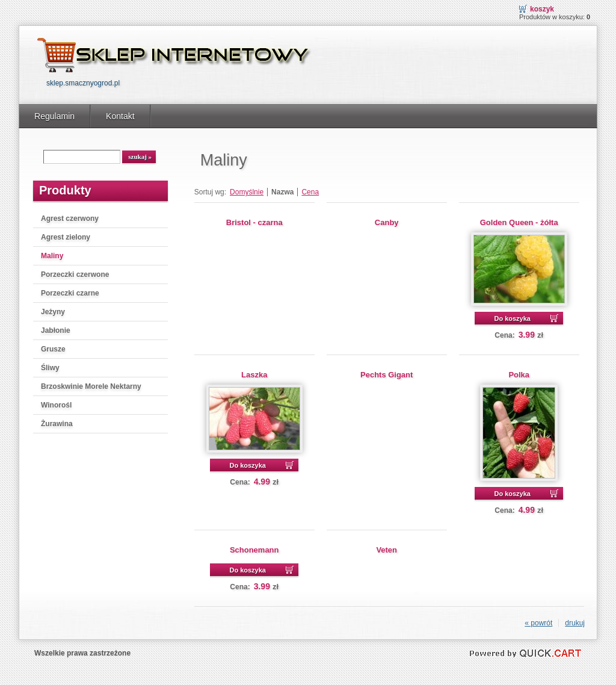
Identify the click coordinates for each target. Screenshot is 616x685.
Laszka (254, 375)
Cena (310, 192)
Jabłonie (56, 330)
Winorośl (56, 405)
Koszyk (542, 9)
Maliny (52, 256)
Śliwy (50, 368)
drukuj (575, 623)
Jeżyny (53, 312)
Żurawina (57, 424)
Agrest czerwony (70, 219)
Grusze (53, 349)
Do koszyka (512, 318)
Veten (387, 550)
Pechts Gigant (387, 375)
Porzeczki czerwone (75, 274)
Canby (387, 222)
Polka (519, 375)
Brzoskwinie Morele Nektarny (91, 386)
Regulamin (54, 116)
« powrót (538, 623)
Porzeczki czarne (70, 293)
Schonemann (254, 550)
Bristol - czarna (254, 222)
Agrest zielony (66, 237)
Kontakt (120, 116)
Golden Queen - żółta (519, 222)
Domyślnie (247, 192)
